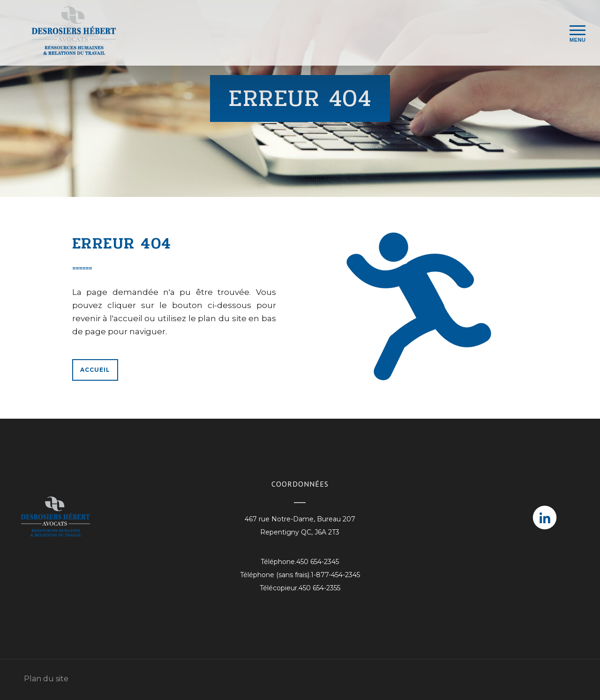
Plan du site (46, 679)
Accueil (95, 370)
